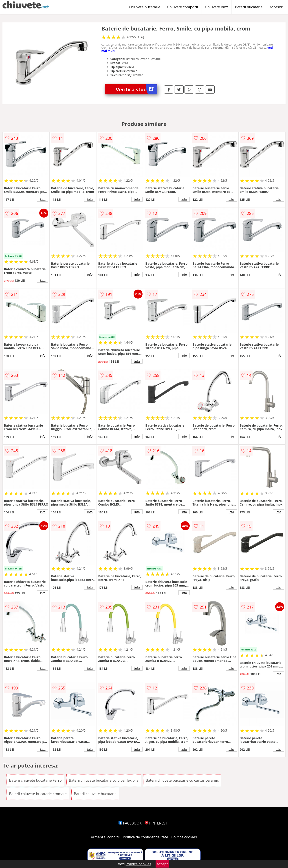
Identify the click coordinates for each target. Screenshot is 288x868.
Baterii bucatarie (249, 7)
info (43, 199)
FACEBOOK (130, 823)
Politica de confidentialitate (145, 837)
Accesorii (277, 7)
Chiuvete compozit (183, 7)
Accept (162, 864)
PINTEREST (156, 823)
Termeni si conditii (104, 837)
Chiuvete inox (217, 7)
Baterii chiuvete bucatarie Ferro (35, 780)
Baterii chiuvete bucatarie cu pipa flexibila (104, 780)
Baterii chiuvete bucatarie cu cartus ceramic (182, 780)
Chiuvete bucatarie (145, 7)
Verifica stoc (136, 89)
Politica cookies (184, 837)
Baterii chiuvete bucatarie (95, 794)
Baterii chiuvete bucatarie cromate (38, 794)
